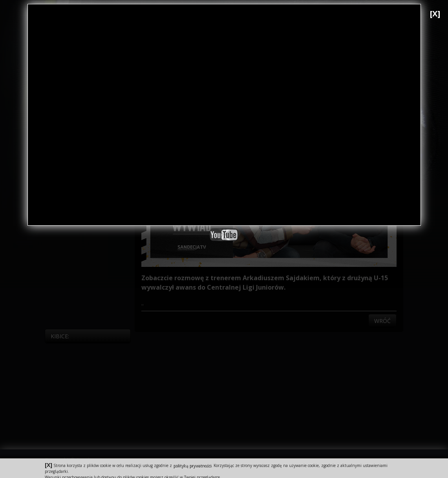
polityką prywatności (192, 465)
